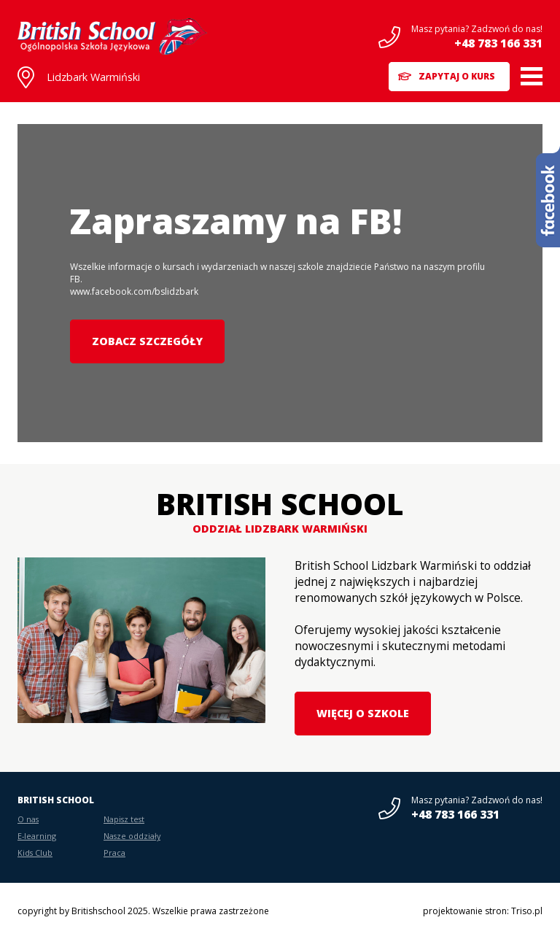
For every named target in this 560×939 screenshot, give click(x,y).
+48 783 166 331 (498, 43)
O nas (28, 819)
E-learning (37, 836)
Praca (114, 853)
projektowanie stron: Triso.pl (483, 911)
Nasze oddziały (132, 836)
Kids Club (35, 853)
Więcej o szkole (363, 713)
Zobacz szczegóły (147, 341)
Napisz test (124, 819)
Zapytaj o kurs (457, 76)
